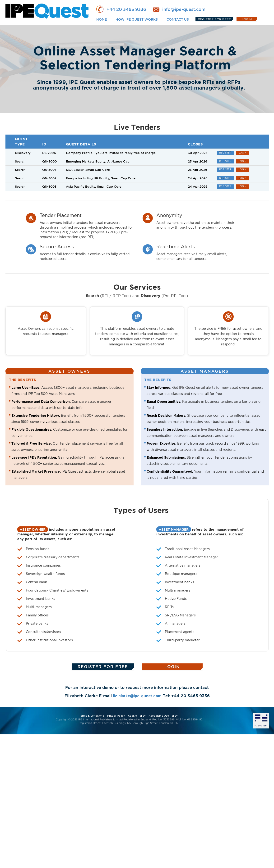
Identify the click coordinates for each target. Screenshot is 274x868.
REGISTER (225, 153)
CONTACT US (178, 19)
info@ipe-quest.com (184, 9)
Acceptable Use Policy (163, 716)
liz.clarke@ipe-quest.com (137, 696)
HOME (102, 19)
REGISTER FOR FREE (214, 19)
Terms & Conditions (91, 716)
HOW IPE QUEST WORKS (137, 19)
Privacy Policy (116, 716)
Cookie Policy (137, 716)
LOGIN (247, 19)
